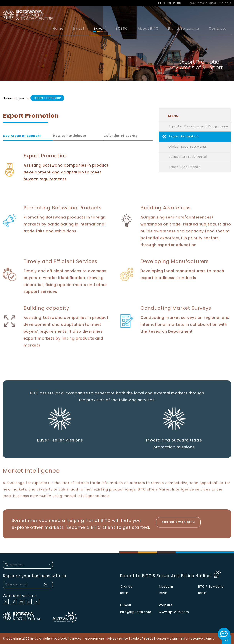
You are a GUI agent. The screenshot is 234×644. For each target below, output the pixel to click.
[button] (28, 565)
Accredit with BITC (178, 523)
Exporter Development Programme (198, 126)
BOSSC (122, 28)
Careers (76, 639)
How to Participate (70, 136)
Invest (79, 28)
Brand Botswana (184, 28)
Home (58, 28)
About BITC (148, 28)
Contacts (218, 28)
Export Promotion (180, 137)
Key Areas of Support (22, 136)
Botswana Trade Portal (188, 157)
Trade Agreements (184, 167)
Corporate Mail (167, 639)
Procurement (94, 639)
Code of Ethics (142, 639)
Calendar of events (120, 136)
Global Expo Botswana (187, 147)
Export (100, 28)
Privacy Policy (118, 639)
